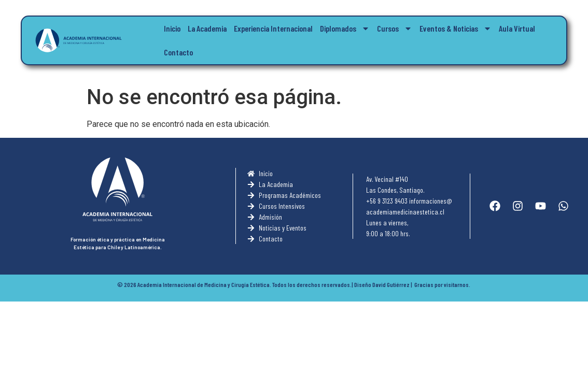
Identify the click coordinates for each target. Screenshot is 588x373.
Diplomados (345, 28)
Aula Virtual (517, 28)
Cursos (395, 28)
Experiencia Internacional (273, 28)
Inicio (172, 28)
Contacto (178, 52)
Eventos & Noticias (456, 28)
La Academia (207, 28)
